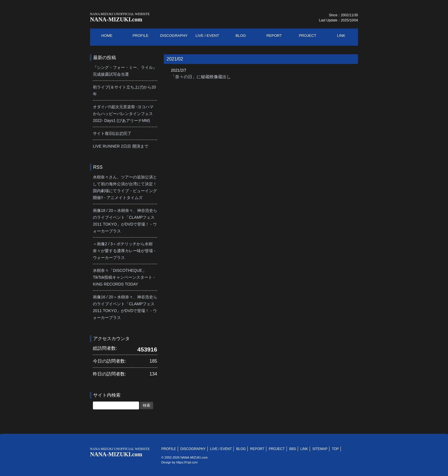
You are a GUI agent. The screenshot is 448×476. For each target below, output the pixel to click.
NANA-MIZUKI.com (120, 17)
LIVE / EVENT (221, 449)
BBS (293, 449)
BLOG (241, 449)
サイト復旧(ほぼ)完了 (112, 133)
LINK (304, 449)
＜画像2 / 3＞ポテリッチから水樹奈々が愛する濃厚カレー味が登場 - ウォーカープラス (124, 251)
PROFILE (169, 449)
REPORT (257, 449)
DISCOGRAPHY (193, 449)
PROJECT (277, 449)
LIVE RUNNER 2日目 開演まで (121, 146)
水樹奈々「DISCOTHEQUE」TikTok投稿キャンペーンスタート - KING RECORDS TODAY (124, 277)
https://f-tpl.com (187, 462)
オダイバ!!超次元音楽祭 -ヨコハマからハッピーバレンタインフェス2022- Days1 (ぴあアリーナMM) (123, 114)
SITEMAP (320, 449)
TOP (335, 449)
